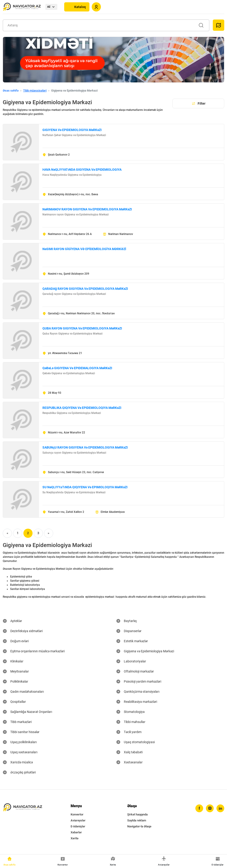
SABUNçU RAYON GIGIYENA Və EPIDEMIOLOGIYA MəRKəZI (85, 447)
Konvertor (77, 814)
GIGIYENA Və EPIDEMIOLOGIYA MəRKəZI (72, 130)
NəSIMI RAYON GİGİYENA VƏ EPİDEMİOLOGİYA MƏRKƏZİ (84, 249)
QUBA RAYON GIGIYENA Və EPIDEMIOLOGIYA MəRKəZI (82, 328)
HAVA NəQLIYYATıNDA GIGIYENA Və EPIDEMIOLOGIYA (82, 170)
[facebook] (199, 808)
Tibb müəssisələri (35, 91)
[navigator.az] (22, 808)
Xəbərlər (76, 832)
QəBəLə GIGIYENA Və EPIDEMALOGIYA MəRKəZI (77, 368)
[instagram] (210, 808)
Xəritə (75, 838)
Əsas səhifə (11, 91)
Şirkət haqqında (137, 814)
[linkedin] (220, 808)
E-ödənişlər (78, 826)
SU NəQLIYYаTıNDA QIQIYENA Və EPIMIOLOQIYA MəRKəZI (85, 487)
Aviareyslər (78, 820)
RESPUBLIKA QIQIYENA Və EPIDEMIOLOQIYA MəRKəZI (82, 408)
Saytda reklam (137, 820)
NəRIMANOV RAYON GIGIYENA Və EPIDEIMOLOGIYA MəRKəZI (87, 209)
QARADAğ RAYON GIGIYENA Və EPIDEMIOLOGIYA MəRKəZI (85, 289)
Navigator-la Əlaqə (139, 826)
